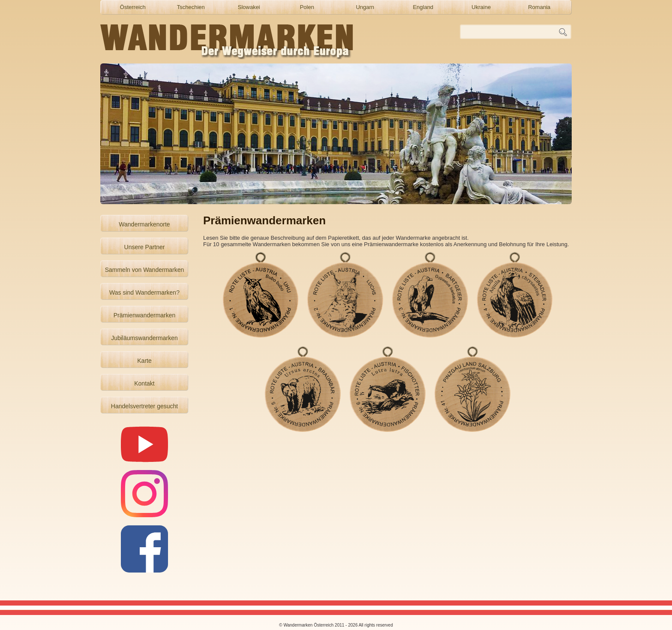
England (423, 7)
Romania (539, 7)
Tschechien (191, 7)
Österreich (133, 7)
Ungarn (365, 7)
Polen (307, 7)
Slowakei (249, 7)
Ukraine (481, 7)
